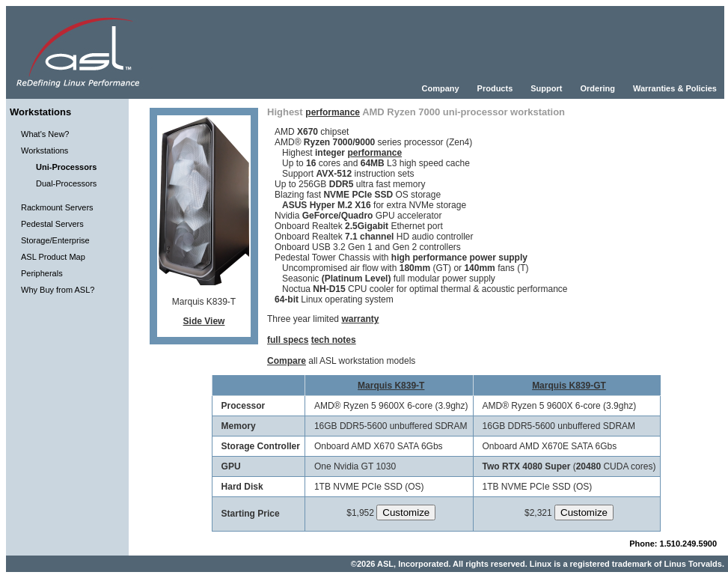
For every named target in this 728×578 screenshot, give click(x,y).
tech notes (334, 340)
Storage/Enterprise (55, 240)
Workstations (45, 150)
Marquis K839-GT (569, 386)
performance (333, 112)
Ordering (597, 88)
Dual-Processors (66, 183)
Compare (287, 361)
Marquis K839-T (391, 386)
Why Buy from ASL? (58, 290)
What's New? (45, 134)
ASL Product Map (53, 257)
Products (495, 88)
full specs (288, 340)
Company (440, 88)
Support (546, 88)
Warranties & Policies (675, 88)
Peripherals (42, 273)
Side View (204, 321)
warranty (360, 319)
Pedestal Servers (52, 224)
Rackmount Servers (57, 207)
